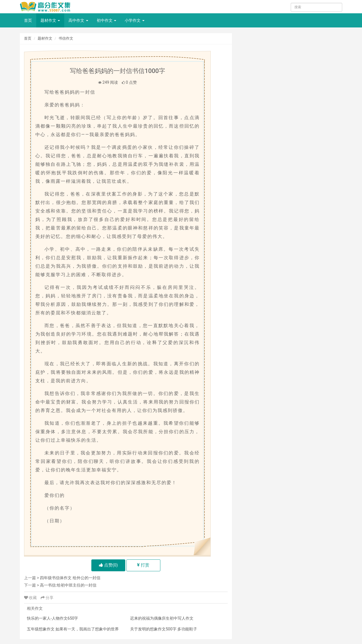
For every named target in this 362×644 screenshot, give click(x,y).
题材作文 (50, 20)
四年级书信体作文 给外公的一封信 (70, 578)
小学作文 (134, 20)
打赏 (143, 565)
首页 (28, 20)
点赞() (108, 565)
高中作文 (78, 20)
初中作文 (106, 20)
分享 (47, 598)
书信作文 (66, 38)
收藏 (31, 598)
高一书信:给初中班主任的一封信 (68, 585)
